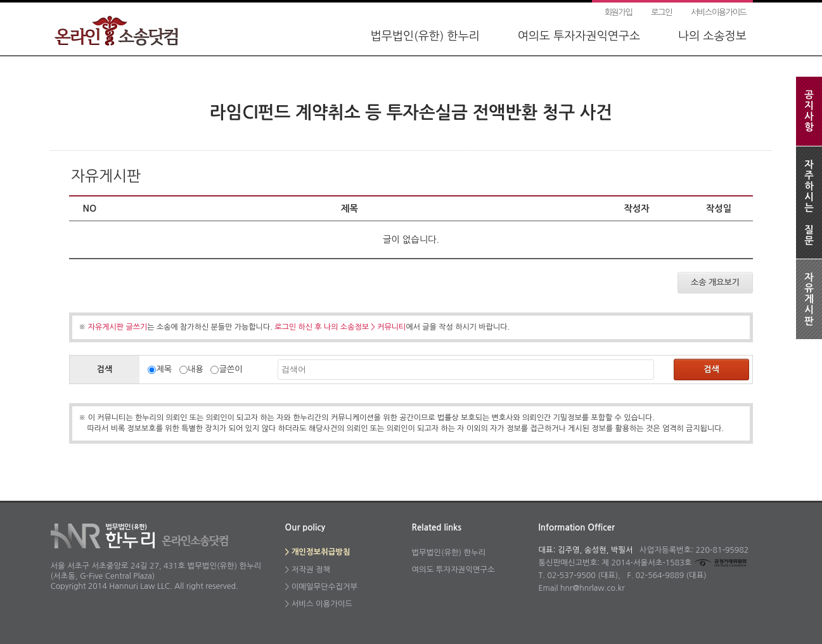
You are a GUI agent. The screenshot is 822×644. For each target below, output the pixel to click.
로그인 (661, 12)
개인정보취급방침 (321, 552)
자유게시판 (809, 299)
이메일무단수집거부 (324, 587)
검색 (711, 369)
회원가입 (619, 12)
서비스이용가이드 (718, 12)
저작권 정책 (311, 570)
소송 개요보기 (715, 282)
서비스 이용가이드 (322, 604)
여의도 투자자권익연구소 (579, 36)
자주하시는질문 (809, 203)
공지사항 (809, 111)
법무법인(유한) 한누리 (425, 36)
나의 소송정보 (712, 36)
